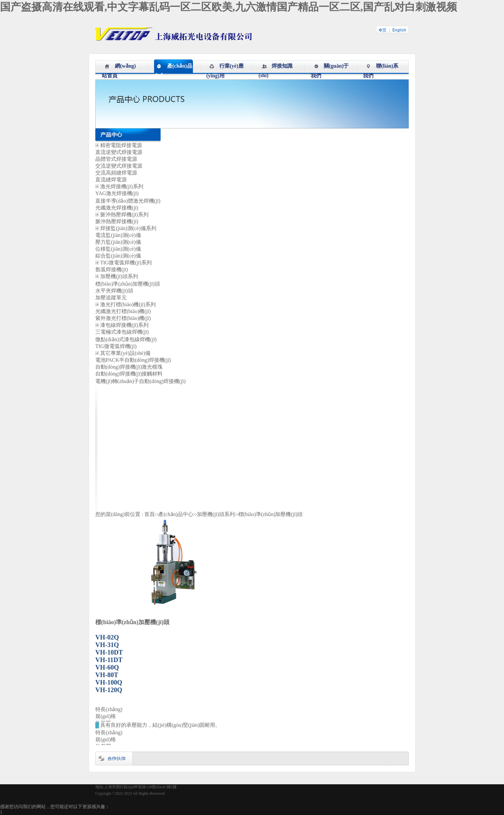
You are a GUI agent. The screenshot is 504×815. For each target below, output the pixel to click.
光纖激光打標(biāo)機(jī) (123, 311)
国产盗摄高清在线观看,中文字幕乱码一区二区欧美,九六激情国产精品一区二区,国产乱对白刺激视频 (228, 7)
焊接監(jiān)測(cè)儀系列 (128, 228)
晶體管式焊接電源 (116, 159)
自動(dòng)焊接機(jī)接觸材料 (129, 374)
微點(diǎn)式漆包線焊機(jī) (126, 339)
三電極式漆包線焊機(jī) (122, 332)
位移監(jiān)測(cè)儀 (118, 249)
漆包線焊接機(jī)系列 (124, 325)
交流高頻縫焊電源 (116, 173)
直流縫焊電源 (111, 180)
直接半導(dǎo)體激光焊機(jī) (128, 201)
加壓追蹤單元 (111, 298)
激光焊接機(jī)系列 (122, 186)
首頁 (150, 514)
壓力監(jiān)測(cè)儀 (118, 242)
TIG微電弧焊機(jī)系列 (126, 263)
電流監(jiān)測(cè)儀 (118, 235)
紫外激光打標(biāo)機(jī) (123, 318)
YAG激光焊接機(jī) (117, 193)
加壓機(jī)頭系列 (119, 276)
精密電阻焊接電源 (121, 145)
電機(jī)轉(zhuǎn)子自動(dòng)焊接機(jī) (141, 381)
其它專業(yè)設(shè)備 (125, 353)
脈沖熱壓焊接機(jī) (117, 221)
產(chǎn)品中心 (176, 514)
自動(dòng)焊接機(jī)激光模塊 (129, 367)
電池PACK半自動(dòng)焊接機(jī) (133, 360)
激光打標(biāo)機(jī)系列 (128, 304)
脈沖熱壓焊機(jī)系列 (124, 215)
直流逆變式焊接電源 (119, 152)
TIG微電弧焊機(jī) (116, 346)
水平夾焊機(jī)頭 (114, 291)
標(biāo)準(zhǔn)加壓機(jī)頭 (128, 284)
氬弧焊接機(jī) (112, 269)
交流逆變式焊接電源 (119, 166)
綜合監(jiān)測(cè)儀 (118, 256)
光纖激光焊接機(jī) (117, 208)
